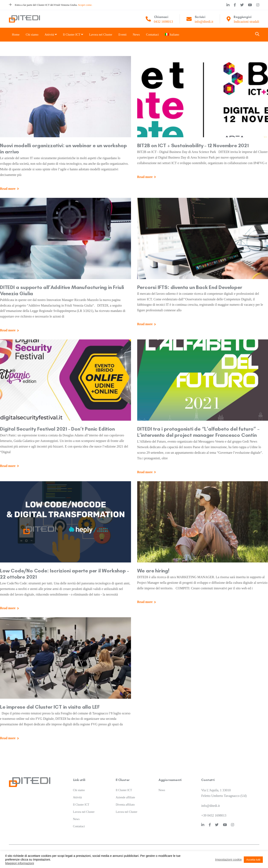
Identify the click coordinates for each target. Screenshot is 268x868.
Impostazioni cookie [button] (228, 860)
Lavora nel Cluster (84, 807)
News (76, 814)
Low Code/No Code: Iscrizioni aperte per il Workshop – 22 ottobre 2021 (64, 574)
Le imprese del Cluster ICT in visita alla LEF (50, 707)
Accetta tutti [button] (253, 860)
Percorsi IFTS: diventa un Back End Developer (190, 287)
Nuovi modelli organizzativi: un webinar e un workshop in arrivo (63, 148)
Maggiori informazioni (20, 863)
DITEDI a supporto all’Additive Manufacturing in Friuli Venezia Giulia (62, 290)
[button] (257, 34)
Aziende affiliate (125, 792)
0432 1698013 (163, 22)
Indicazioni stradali (246, 22)
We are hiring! (153, 571)
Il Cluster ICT (81, 799)
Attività (78, 792)
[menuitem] (170, 35)
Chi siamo (79, 785)
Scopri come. (85, 5)
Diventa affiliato (125, 799)
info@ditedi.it (204, 22)
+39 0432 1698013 (214, 810)
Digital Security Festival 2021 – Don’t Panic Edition (57, 429)
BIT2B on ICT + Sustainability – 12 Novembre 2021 (193, 145)
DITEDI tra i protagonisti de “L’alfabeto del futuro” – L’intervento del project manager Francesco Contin (198, 432)
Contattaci (79, 821)
